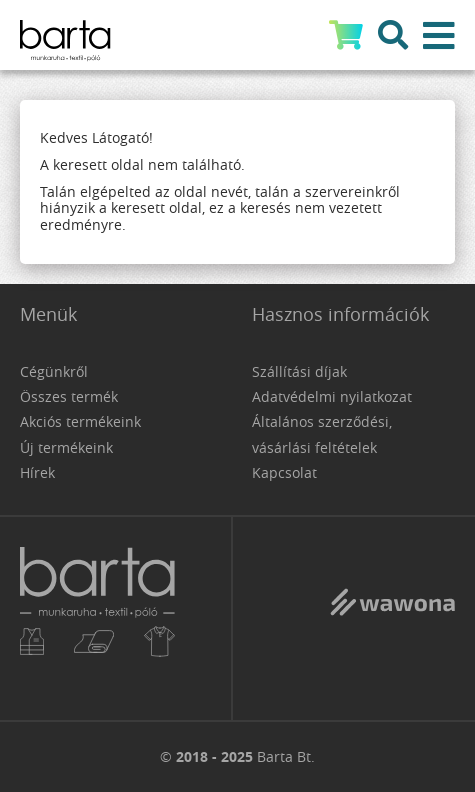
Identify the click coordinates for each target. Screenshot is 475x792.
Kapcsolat (284, 472)
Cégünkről (54, 371)
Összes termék (69, 396)
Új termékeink (66, 447)
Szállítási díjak (299, 371)
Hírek (37, 472)
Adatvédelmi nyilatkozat (332, 396)
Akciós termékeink (80, 421)
